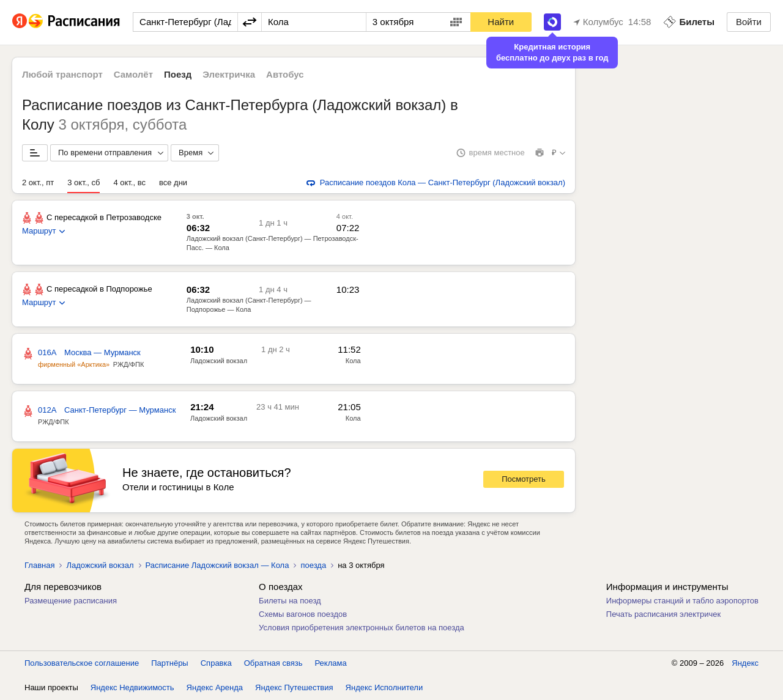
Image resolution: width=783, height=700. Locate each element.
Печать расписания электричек (663, 614)
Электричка (229, 74)
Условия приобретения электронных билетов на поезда (362, 628)
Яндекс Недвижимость (132, 687)
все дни (173, 182)
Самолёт (133, 74)
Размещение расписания (71, 601)
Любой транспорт (62, 74)
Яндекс (745, 663)
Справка (216, 663)
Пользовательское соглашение (82, 663)
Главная (39, 565)
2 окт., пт (38, 182)
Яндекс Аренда (215, 687)
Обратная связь (273, 663)
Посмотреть (524, 479)
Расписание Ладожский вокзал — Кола (217, 565)
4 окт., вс (129, 182)
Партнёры (169, 663)
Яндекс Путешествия (294, 687)
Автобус (285, 74)
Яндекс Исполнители (384, 687)
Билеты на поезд (290, 601)
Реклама (331, 663)
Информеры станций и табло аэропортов (682, 601)
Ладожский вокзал (100, 565)
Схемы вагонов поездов (303, 614)
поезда (313, 565)
